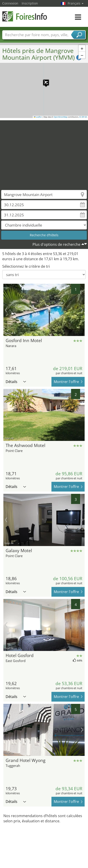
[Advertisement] (42, 152)
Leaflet (38, 117)
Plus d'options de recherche (56, 244)
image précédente (6, 310)
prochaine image (82, 310)
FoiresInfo (25, 16)
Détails (16, 382)
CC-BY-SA (83, 117)
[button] (44, 80)
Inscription (30, 3)
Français (76, 3)
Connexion (10, 3)
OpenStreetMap (60, 117)
